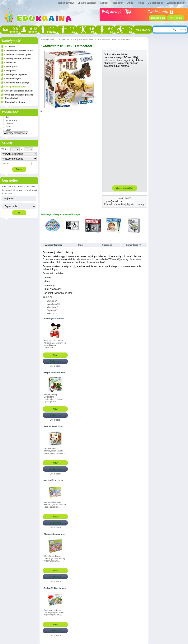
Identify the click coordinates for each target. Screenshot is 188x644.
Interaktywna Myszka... (55, 319)
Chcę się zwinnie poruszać (18, 58)
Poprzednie (41, 225)
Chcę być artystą (13, 79)
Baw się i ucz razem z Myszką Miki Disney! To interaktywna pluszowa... (55, 344)
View (55, 355)
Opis (80, 245)
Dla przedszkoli (156, 3)
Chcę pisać (10, 71)
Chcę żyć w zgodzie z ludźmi (19, 91)
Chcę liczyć (10, 63)
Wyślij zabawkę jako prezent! (19, 95)
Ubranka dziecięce (87, 3)
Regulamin (117, 3)
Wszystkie (9, 46)
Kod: (121, 198)
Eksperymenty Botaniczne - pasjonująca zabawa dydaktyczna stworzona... (54, 398)
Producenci (10, 112)
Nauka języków (66, 3)
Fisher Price (11, 120)
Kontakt (104, 3)
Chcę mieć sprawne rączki (18, 54)
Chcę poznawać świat (15, 87)
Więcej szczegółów (125, 188)
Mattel (9, 127)
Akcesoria (107, 245)
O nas (130, 3)
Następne (146, 225)
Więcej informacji (54, 245)
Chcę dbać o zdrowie (15, 102)
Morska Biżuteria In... (54, 480)
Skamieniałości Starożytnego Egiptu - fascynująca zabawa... (54, 451)
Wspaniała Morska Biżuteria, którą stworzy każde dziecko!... (55, 505)
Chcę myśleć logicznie (16, 75)
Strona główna (47, 39)
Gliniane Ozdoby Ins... (54, 534)
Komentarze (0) (134, 245)
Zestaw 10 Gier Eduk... (55, 588)
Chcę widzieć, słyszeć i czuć (19, 50)
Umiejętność (11, 41)
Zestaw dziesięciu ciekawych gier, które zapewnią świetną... (54, 612)
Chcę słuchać (11, 98)
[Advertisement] (125, 126)
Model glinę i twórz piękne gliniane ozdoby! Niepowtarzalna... (55, 558)
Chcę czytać (11, 67)
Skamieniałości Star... (54, 426)
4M (7, 117)
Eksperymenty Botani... (55, 372)
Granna (9, 124)
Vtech (8, 130)
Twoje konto (176, 18)
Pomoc (140, 3)
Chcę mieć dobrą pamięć (17, 83)
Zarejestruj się (158, 18)
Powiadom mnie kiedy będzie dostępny (124, 204)
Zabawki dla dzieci (177, 3)
